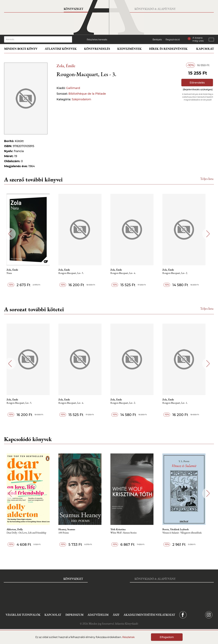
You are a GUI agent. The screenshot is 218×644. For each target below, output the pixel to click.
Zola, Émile (66, 66)
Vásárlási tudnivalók (23, 615)
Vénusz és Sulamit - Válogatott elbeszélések (186, 533)
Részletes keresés (97, 39)
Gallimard (73, 88)
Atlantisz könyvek (61, 49)
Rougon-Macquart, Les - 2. (179, 273)
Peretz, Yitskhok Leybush (179, 529)
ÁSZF (116, 615)
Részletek (128, 637)
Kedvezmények (130, 49)
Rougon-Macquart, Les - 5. (74, 273)
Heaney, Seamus (70, 529)
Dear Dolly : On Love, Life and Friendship (29, 533)
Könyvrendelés (97, 49)
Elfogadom (167, 637)
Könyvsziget (74, 9)
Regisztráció (173, 39)
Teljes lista (207, 179)
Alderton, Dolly (17, 529)
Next (208, 234)
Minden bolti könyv (21, 49)
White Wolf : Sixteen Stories (127, 533)
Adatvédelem (98, 615)
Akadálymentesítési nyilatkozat (149, 615)
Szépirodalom (81, 99)
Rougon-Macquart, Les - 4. (126, 273)
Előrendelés (197, 83)
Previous (10, 234)
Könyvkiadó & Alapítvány (155, 9)
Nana (11, 273)
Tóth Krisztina (121, 529)
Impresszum (74, 615)
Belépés (157, 39)
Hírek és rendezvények (168, 49)
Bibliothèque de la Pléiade (87, 94)
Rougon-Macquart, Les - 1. (179, 403)
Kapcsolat (205, 49)
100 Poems (66, 533)
